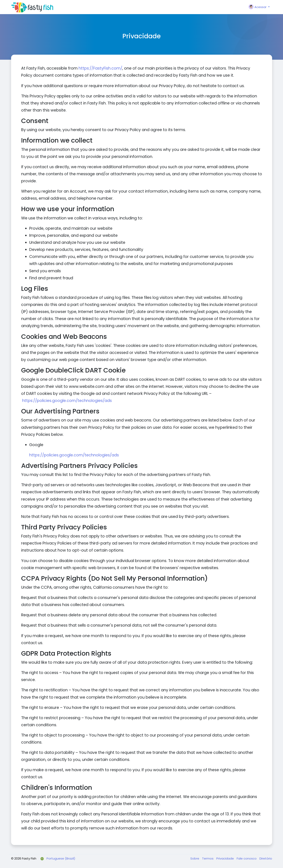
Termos (208, 858)
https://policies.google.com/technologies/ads (67, 401)
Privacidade (225, 858)
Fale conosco (247, 858)
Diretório (266, 858)
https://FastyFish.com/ (100, 68)
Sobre (195, 858)
